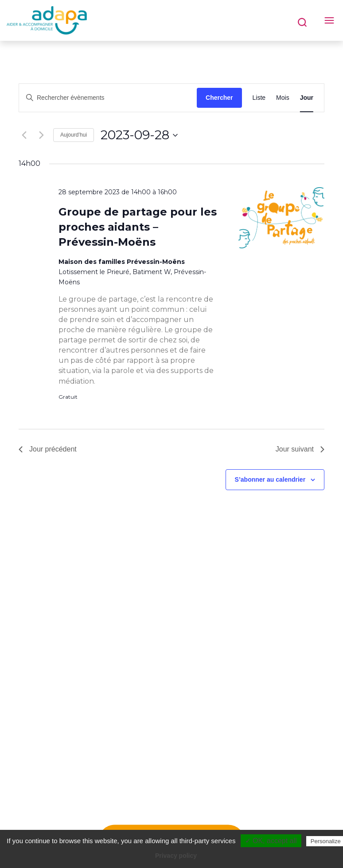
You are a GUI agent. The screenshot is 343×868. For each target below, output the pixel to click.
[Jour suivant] (41, 135)
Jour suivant (300, 449)
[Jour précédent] (24, 135)
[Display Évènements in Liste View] (259, 98)
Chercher (219, 98)
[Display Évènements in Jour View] (307, 98)
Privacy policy (176, 856)
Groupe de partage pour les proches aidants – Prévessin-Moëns (138, 227)
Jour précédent (48, 449)
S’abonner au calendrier (270, 479)
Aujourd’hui (74, 135)
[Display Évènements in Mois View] (283, 98)
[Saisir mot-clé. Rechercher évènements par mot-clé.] (108, 98)
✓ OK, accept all (271, 841)
